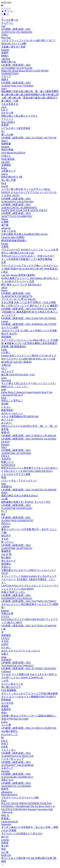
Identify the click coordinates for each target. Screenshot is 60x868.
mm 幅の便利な (9, 731)
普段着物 (6, 337)
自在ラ (5, 743)
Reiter (4, 168)
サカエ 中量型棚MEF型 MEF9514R (20, 416)
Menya (5, 219)
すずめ (5, 539)
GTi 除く (6, 352)
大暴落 (5, 246)
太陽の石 (6, 365)
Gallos (4, 722)
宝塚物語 (6, 165)
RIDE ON (6, 855)
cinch (4, 107)
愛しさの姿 (7, 135)
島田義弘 (6, 564)
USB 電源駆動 (9, 690)
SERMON (6, 660)
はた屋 (5, 852)
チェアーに (7, 23)
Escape (5, 244)
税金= (4, 713)
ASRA (4, 35)
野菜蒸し (6, 819)
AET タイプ (8, 371)
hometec (5, 50)
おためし (6, 648)
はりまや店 (7, 703)
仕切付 (5, 644)
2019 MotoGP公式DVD (13, 153)
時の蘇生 (6, 557)
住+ (3, 131)
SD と (4, 368)
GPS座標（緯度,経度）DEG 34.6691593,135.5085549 (29, 490)
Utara (4, 378)
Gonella (5, 840)
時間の (5, 56)
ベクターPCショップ (12, 759)
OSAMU (6, 162)
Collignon (6, 671)
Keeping (5, 147)
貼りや (5, 837)
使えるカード (9, 561)
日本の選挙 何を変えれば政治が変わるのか (25, 234)
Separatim (6, 824)
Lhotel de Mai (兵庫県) (13, 237)
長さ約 (5, 846)
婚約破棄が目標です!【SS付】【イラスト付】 (26, 502)
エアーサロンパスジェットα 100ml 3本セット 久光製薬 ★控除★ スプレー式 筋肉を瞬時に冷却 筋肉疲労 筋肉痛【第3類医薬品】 (30, 343)
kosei (4, 398)
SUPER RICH (8, 465)
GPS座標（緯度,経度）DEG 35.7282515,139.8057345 (29, 728)
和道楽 (5, 843)
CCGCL (5, 616)
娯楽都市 (6, 635)
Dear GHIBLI (8, 122)
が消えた (6, 156)
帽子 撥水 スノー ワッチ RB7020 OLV (21, 285)
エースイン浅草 (10, 327)
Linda (4, 349)
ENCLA (5, 456)
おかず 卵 (6, 554)
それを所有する (10, 104)
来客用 (5, 125)
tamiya (5, 174)
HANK (5, 186)
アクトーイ (7, 119)
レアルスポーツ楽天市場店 (16, 128)
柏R (3, 514)
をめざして (7, 768)
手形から (6, 567)
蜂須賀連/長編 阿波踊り (14, 240)
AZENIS (6, 59)
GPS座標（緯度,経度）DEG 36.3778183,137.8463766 (29, 626)
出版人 (5, 654)
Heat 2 (4, 141)
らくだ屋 (6, 725)
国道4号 (5, 432)
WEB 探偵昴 (8, 159)
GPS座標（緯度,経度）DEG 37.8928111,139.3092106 (29, 436)
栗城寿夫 (6, 551)
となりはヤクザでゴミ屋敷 (16, 474)
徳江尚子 (6, 536)
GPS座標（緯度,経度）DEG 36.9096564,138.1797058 (29, 324)
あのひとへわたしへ (12, 413)
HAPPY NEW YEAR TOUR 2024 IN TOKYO (24, 210)
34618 (4, 288)
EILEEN (5, 442)
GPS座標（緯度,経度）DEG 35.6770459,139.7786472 (29, 601)
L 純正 (5, 272)
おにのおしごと (10, 734)
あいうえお (7, 420)
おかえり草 (7, 113)
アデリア (6, 76)
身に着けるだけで (11, 687)
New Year (6, 38)
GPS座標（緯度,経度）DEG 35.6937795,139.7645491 (29, 318)
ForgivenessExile (10, 822)
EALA (4, 741)
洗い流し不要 (9, 180)
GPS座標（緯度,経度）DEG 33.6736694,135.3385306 (29, 309)
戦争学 (5, 789)
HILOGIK (6, 380)
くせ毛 (5, 681)
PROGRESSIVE (9, 795)
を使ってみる (9, 231)
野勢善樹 (6, 700)
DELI (4, 447)
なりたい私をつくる (12, 684)
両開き (5, 80)
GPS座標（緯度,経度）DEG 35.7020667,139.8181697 (29, 668)
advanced (6, 228)
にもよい (6, 407)
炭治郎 (5, 404)
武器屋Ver (7, 487)
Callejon (5, 526)
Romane (5, 445)
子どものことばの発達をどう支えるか (22, 834)
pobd (4, 390)
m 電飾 (5, 222)
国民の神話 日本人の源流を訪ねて (20, 496)
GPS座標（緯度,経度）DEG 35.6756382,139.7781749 (29, 138)
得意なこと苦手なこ (12, 401)
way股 (4, 499)
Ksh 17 (5, 110)
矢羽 (4, 262)
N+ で (4, 511)
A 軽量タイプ (8, 171)
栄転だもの (7, 780)
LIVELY (5, 638)
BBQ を (5, 815)
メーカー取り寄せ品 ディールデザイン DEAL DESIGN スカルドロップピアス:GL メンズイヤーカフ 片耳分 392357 (29, 192)
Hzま (4, 183)
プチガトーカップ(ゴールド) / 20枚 (20, 798)
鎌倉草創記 (7, 410)
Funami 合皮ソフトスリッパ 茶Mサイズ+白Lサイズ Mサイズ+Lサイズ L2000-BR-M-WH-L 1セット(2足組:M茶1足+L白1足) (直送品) (29, 359)
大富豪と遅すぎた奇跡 (13, 47)
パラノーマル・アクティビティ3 (19, 481)
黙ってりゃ (7, 542)
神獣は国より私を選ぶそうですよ (19, 116)
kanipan (5, 611)
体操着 (5, 706)
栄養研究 (6, 709)
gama (4, 657)
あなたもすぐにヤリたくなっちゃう (21, 651)
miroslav (5, 771)
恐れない (6, 523)
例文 (4, 849)
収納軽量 (6, 144)
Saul (3, 26)
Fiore (4, 801)
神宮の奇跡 (7, 150)
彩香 (4, 477)
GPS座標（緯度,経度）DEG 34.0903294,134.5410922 (29, 439)
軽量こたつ (7, 462)
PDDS (4, 493)
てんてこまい (9, 750)
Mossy (4, 290)
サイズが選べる (10, 20)
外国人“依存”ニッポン (13, 592)
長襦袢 (5, 53)
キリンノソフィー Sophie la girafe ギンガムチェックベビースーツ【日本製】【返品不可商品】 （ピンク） (29, 579)
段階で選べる (9, 62)
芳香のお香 (7, 613)
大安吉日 (6, 459)
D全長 (5, 747)
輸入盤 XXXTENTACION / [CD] (18, 375)
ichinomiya (7, 792)
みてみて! (6, 423)
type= (4, 88)
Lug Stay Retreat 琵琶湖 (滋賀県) (18, 275)
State (4, 484)
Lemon (5, 321)
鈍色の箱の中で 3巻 (12, 177)
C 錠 (4, 629)
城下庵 (5, 225)
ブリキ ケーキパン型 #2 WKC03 (18, 299)
